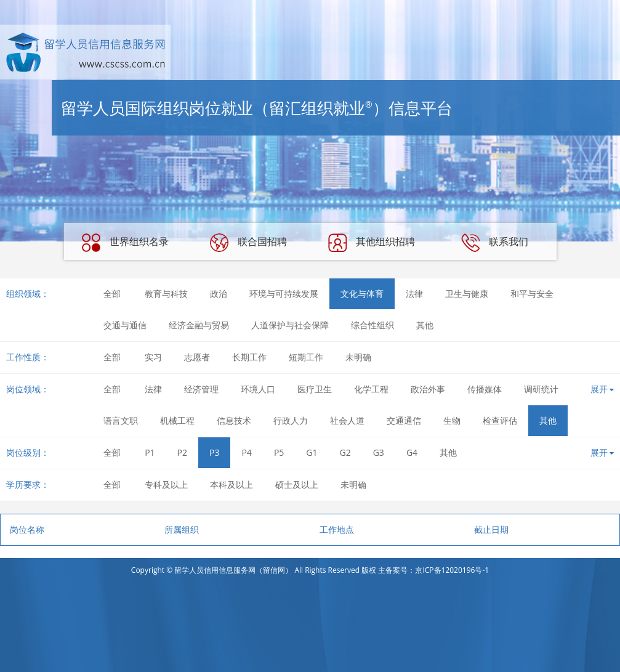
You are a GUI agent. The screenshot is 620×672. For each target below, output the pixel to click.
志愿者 (197, 357)
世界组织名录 (125, 243)
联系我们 (494, 243)
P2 (182, 452)
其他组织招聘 (371, 243)
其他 (425, 325)
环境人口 (258, 389)
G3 (379, 452)
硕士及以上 (297, 484)
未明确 (358, 357)
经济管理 (201, 389)
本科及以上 (231, 484)
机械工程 (177, 420)
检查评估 (500, 420)
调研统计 (541, 389)
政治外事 (428, 389)
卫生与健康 (467, 293)
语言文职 (121, 420)
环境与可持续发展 (284, 293)
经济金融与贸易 (199, 325)
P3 (214, 452)
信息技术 (234, 420)
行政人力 (291, 420)
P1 (150, 452)
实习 (153, 357)
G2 (345, 452)
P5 (279, 452)
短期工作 (306, 357)
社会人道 (347, 420)
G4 (412, 452)
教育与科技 (166, 293)
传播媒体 (485, 389)
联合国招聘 (248, 243)
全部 (112, 293)
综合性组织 (372, 325)
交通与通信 (125, 325)
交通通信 (404, 420)
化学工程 (371, 389)
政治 (219, 293)
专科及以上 (166, 484)
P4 (246, 452)
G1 (312, 452)
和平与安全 (532, 293)
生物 (452, 420)
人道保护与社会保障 (290, 325)
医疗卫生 (315, 389)
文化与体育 (362, 293)
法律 (414, 293)
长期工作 (249, 357)
